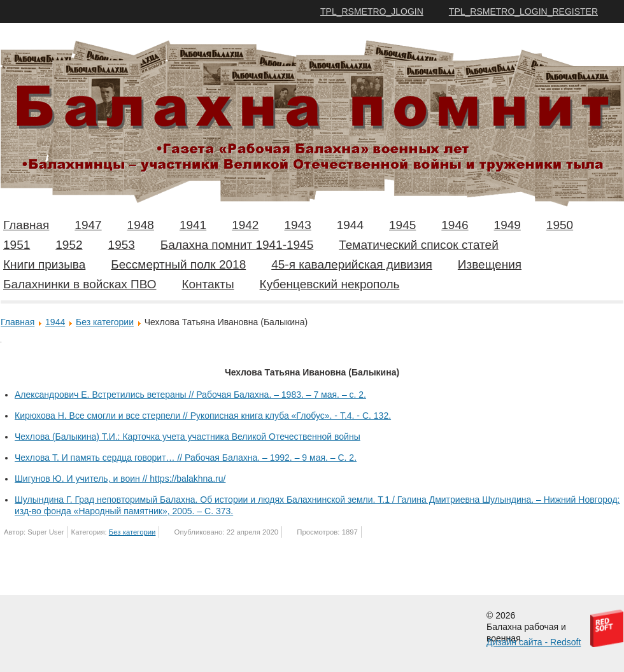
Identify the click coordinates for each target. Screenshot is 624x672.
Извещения (490, 264)
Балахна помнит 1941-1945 (237, 245)
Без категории (105, 322)
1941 (193, 225)
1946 (455, 225)
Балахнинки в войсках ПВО (80, 284)
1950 (560, 225)
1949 (507, 225)
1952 (69, 245)
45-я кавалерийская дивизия (352, 264)
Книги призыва (44, 264)
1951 (17, 245)
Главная (26, 225)
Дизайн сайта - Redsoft (534, 642)
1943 (297, 225)
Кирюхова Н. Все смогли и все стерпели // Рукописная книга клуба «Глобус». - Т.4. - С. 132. (203, 416)
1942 (245, 225)
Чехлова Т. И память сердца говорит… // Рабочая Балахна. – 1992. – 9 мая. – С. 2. (186, 458)
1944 (350, 225)
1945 (402, 225)
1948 (141, 225)
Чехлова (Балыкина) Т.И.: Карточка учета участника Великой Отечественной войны (188, 437)
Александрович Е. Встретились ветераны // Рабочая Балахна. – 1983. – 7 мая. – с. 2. (190, 395)
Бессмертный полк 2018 (178, 264)
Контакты (208, 284)
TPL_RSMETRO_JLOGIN (372, 11)
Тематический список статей (419, 245)
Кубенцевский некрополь (330, 284)
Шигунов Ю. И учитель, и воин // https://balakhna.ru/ (120, 479)
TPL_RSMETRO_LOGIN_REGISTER (523, 11)
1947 (88, 225)
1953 (122, 245)
